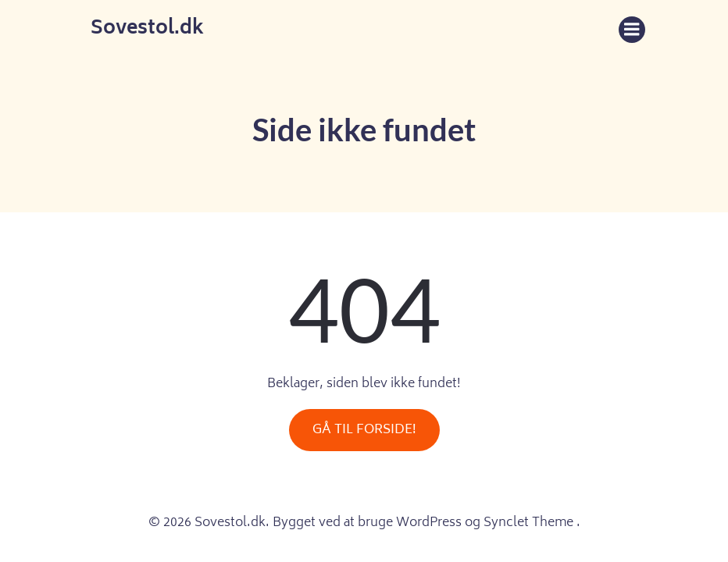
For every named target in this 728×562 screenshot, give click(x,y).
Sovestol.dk (147, 30)
